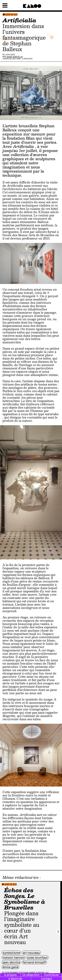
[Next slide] (58, 932)
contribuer (52, 975)
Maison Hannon (14, 957)
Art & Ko (11, 15)
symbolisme (11, 953)
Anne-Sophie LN (15, 57)
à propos (10, 975)
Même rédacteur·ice (21, 877)
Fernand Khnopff (34, 962)
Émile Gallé (10, 967)
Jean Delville (11, 962)
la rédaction (31, 975)
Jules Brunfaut (38, 957)
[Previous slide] (2, 932)
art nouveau (31, 953)
